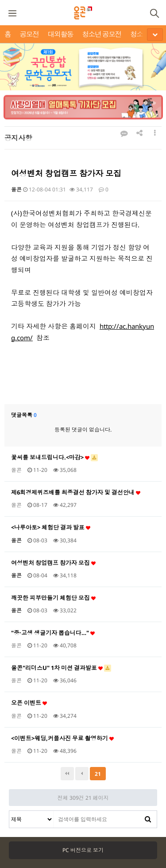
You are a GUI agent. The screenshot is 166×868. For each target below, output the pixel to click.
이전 (82, 774)
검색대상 (10, 811)
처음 (67, 774)
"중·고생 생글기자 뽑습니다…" (53, 633)
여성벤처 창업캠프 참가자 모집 (53, 563)
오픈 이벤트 (29, 703)
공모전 (29, 34)
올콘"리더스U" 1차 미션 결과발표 (61, 668)
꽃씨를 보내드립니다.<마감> (54, 457)
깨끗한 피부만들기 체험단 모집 (53, 598)
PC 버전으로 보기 (83, 850)
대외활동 (61, 34)
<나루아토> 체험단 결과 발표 (51, 527)
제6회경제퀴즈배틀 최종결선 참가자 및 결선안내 (76, 492)
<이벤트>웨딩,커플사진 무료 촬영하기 (62, 738)
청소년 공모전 (102, 34)
